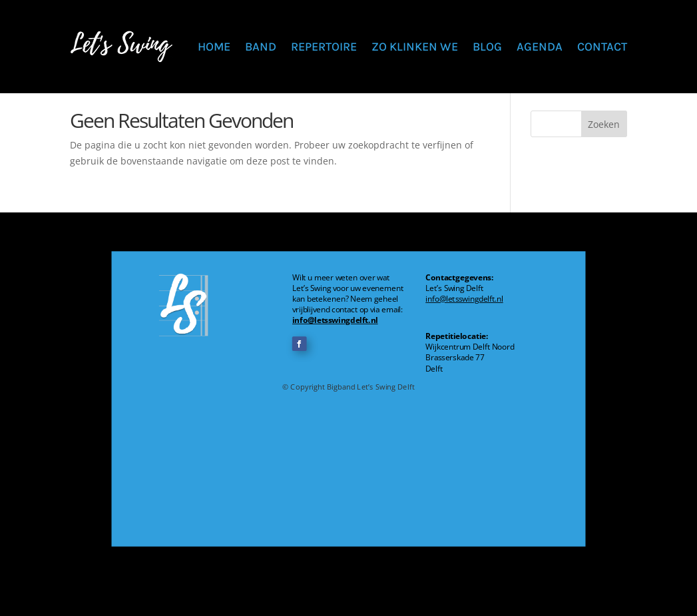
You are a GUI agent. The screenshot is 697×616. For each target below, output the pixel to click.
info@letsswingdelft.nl (335, 320)
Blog (487, 47)
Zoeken (604, 124)
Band (261, 47)
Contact (602, 47)
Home (214, 47)
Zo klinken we (415, 47)
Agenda (540, 47)
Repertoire (324, 47)
